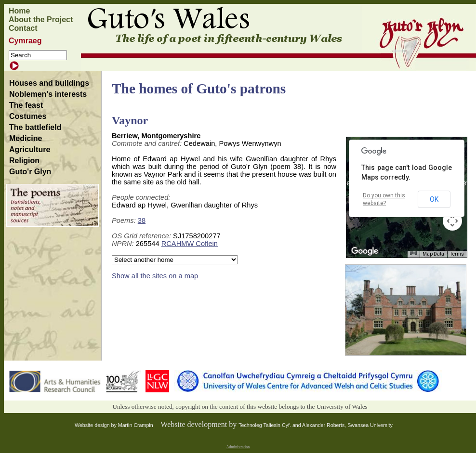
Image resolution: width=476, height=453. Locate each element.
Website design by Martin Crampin (114, 425)
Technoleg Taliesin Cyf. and (270, 425)
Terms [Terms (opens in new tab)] (457, 254)
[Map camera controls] (452, 221)
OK (434, 199)
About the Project (41, 19)
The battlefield (35, 127)
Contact (23, 28)
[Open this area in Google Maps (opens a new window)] (365, 251)
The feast (26, 105)
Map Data (433, 254)
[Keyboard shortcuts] (413, 253)
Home (19, 11)
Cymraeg (25, 41)
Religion (24, 161)
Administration (238, 447)
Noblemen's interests (48, 94)
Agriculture (30, 149)
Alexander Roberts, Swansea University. (348, 425)
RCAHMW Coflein (190, 244)
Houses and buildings (49, 83)
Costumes (28, 116)
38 (142, 220)
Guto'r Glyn (30, 172)
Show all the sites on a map (155, 276)
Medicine (26, 138)
